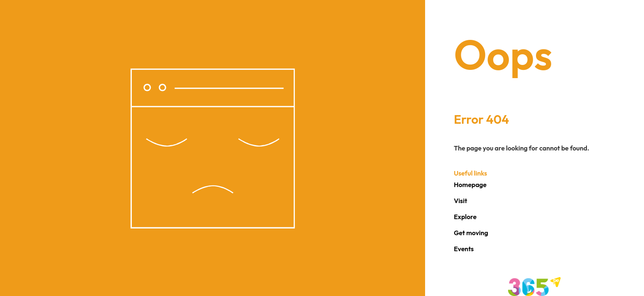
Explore (465, 217)
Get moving (471, 233)
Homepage (470, 185)
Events (464, 249)
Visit (461, 201)
